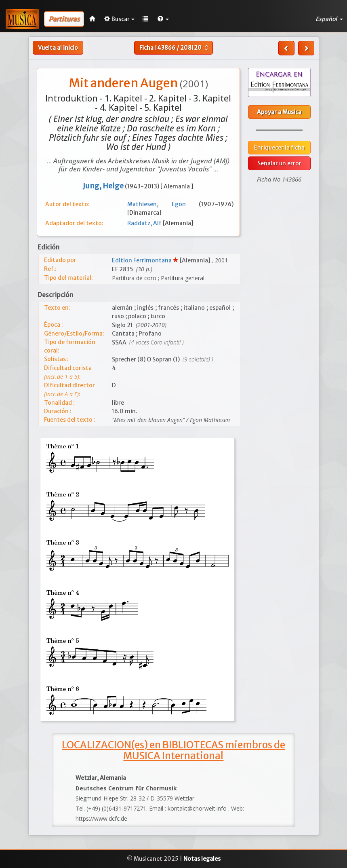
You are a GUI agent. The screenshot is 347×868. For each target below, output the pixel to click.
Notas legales (202, 859)
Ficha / (175, 48)
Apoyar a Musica (279, 112)
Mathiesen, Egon (163, 204)
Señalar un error (279, 163)
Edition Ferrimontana (142, 260)
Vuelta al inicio (58, 48)
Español (329, 19)
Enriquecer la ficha (279, 148)
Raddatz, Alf (145, 223)
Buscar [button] (119, 19)
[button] (163, 19)
